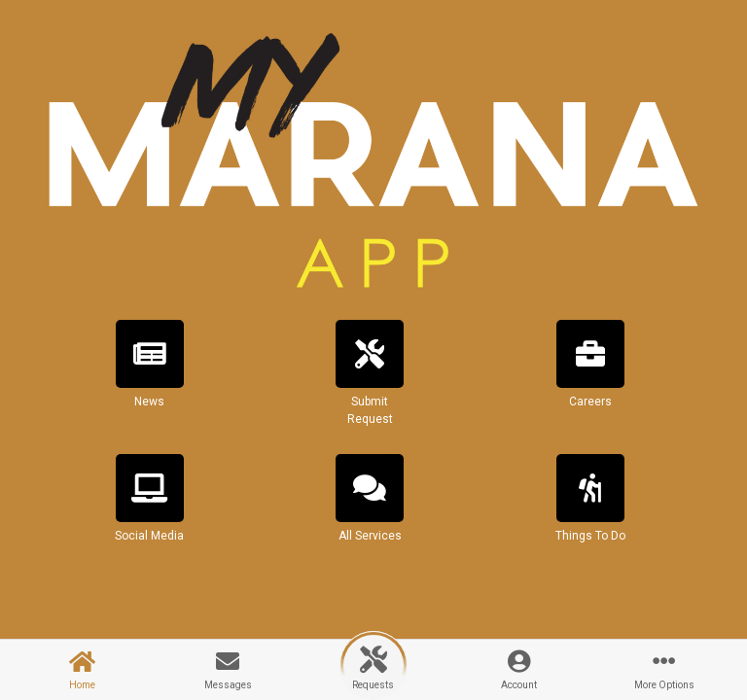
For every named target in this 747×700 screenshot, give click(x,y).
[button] (150, 381)
